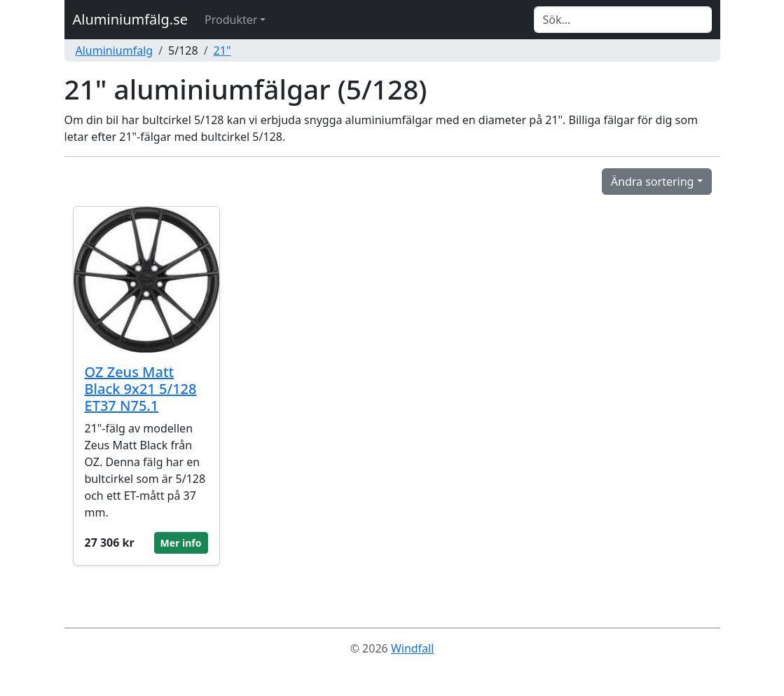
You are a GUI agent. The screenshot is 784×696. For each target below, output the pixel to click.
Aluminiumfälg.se (131, 19)
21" (222, 50)
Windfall (412, 648)
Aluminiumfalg (115, 50)
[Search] (623, 20)
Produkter (231, 20)
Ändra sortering (653, 182)
